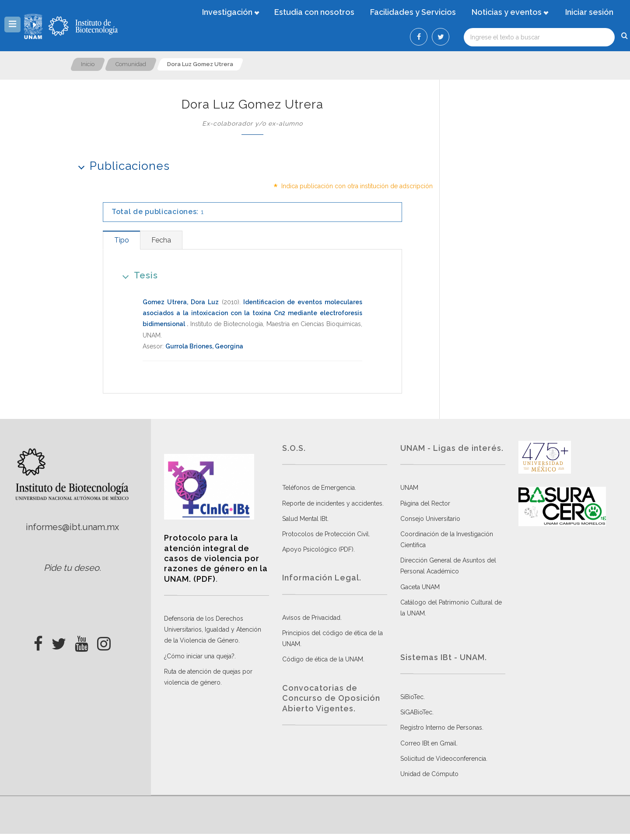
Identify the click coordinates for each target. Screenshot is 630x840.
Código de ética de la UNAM (323, 659)
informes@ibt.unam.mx (72, 527)
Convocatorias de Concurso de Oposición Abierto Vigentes (331, 698)
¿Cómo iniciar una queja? (199, 656)
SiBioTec (412, 697)
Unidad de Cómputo (429, 774)
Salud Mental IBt (305, 519)
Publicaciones (121, 166)
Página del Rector (425, 503)
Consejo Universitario (430, 519)
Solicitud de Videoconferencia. (444, 759)
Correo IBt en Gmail (428, 743)
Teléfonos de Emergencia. (319, 488)
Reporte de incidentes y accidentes (332, 503)
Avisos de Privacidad (311, 618)
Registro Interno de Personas (441, 728)
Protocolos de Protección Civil (325, 534)
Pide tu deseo (72, 568)
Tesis (137, 275)
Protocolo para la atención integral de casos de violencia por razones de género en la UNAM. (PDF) (216, 558)
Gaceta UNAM (420, 587)
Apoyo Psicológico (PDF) (318, 549)
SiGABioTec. (417, 712)
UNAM (409, 488)
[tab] (121, 240)
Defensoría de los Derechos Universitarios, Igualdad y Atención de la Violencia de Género (213, 629)
